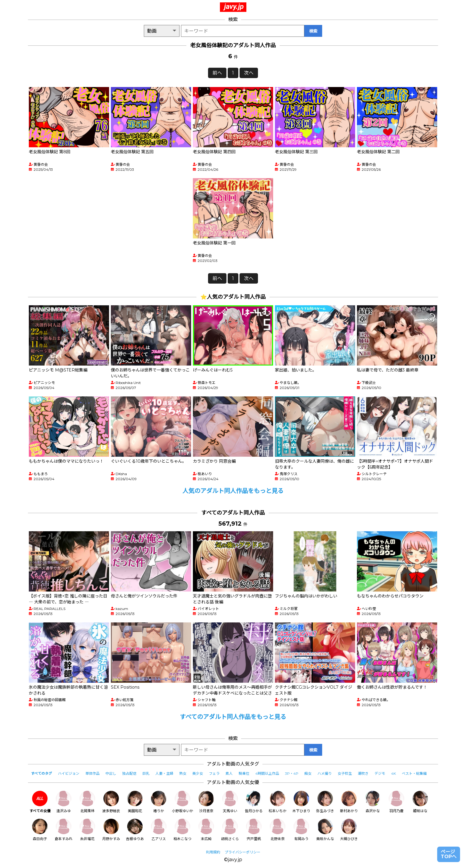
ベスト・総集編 (414, 773)
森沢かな (373, 802)
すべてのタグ (41, 773)
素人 (229, 773)
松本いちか (278, 802)
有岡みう (301, 830)
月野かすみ (111, 830)
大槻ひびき (349, 830)
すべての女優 (40, 802)
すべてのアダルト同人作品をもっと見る (233, 717)
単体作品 (92, 773)
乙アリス (159, 830)
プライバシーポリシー (243, 852)
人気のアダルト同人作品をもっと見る (233, 491)
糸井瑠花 (87, 830)
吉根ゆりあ (135, 830)
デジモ (380, 773)
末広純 (206, 830)
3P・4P (292, 773)
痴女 (308, 773)
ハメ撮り (325, 773)
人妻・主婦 (164, 773)
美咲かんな (325, 830)
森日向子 (40, 830)
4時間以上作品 (267, 773)
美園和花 (135, 802)
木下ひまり (301, 802)
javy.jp (234, 7)
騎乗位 (244, 773)
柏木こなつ (182, 830)
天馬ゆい (230, 802)
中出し (111, 773)
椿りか (159, 802)
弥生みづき (325, 802)
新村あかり (349, 802)
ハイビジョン (69, 773)
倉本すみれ (64, 830)
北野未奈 (278, 830)
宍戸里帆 (254, 830)
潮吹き (363, 773)
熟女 (183, 773)
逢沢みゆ (64, 802)
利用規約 (213, 852)
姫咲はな (420, 802)
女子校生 (345, 773)
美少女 (198, 773)
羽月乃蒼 (396, 802)
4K (393, 773)
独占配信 (129, 773)
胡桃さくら (230, 830)
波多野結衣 (111, 802)
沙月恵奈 (206, 802)
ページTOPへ (449, 854)
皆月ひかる (254, 802)
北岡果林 (87, 802)
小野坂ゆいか (182, 802)
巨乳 (146, 773)
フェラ (214, 773)
